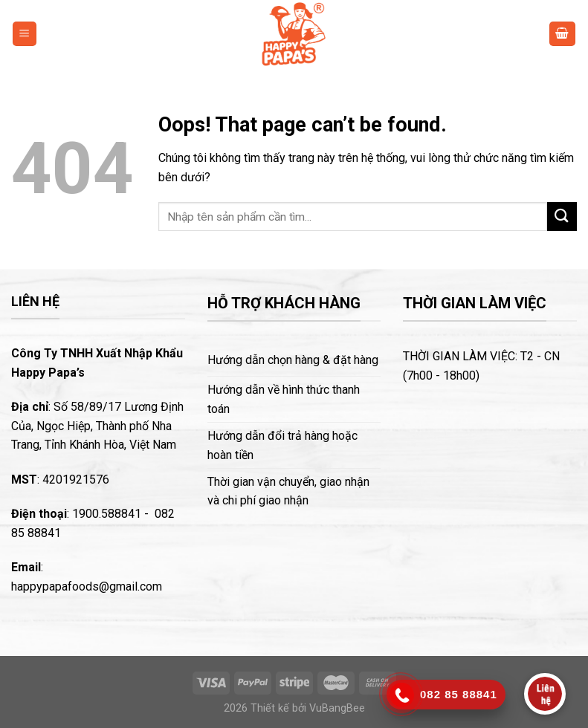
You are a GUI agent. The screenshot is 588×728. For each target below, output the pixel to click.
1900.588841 (107, 514)
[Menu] (25, 34)
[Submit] (562, 217)
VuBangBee (337, 708)
